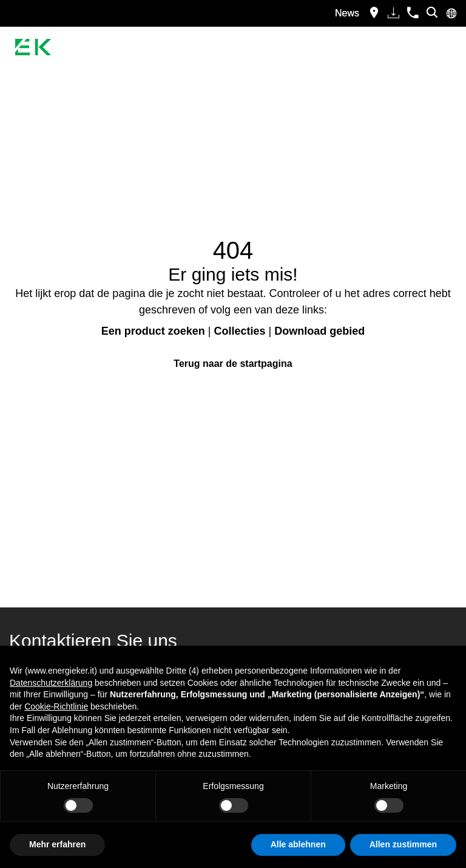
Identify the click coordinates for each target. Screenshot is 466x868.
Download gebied (319, 331)
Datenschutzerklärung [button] (51, 683)
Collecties (239, 331)
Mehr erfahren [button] (57, 844)
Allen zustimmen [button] (403, 844)
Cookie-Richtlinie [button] (56, 706)
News (347, 13)
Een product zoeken (153, 331)
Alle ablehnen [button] (298, 844)
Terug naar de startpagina (233, 364)
